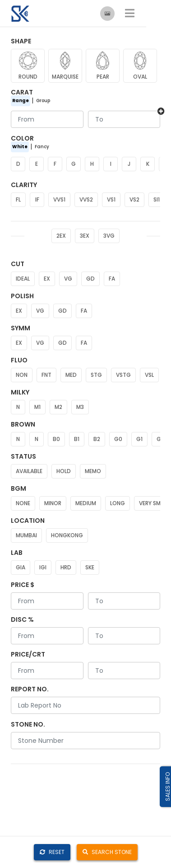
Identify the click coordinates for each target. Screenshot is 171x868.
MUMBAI (26, 535)
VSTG (123, 375)
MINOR (53, 503)
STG (96, 375)
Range (21, 101)
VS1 (111, 199)
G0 (118, 439)
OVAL (140, 77)
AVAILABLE (29, 471)
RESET (52, 852)
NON (22, 375)
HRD (66, 567)
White (20, 147)
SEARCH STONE (107, 852)
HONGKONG (67, 535)
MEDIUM (86, 503)
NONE (23, 503)
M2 (58, 407)
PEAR (103, 77)
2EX (61, 236)
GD (90, 279)
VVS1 (59, 199)
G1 (139, 439)
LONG (118, 503)
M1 (37, 407)
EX (47, 279)
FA (112, 279)
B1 (77, 439)
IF (37, 199)
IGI (43, 567)
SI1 (157, 199)
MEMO (93, 471)
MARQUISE (65, 77)
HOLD (64, 471)
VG (68, 279)
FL (18, 199)
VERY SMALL (154, 503)
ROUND (28, 77)
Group (43, 101)
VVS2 (86, 199)
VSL (149, 375)
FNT (46, 375)
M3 (80, 407)
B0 (56, 439)
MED (71, 375)
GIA (21, 567)
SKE (90, 567)
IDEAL (23, 279)
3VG (109, 236)
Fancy (42, 147)
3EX (85, 236)
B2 (97, 439)
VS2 (134, 199)
